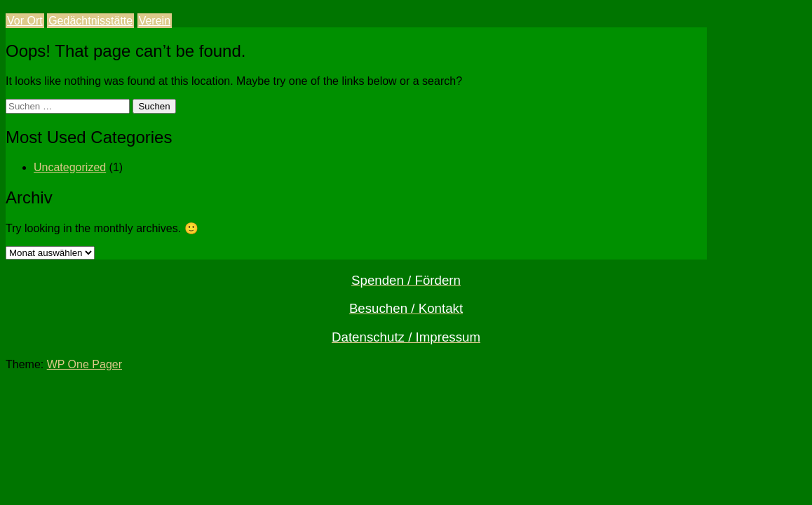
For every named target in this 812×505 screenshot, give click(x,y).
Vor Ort (25, 21)
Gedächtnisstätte (90, 21)
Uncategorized (70, 167)
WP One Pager (84, 364)
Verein (155, 21)
